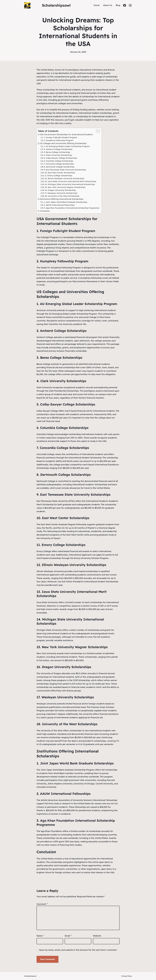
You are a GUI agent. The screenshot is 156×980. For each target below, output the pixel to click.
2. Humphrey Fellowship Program (59, 140)
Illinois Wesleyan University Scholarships (74, 565)
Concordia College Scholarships (64, 448)
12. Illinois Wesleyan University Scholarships (64, 178)
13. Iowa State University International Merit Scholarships (70, 181)
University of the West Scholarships (70, 724)
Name (40, 936)
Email (68, 936)
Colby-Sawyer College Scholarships (68, 404)
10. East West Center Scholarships (60, 173)
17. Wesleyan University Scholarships (61, 193)
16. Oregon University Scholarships (60, 190)
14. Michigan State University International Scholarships (70, 184)
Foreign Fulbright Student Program (68, 231)
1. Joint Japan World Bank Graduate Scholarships (65, 202)
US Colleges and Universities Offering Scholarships (63, 143)
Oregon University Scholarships (67, 667)
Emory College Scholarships (64, 545)
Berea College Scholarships (61, 358)
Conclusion (45, 211)
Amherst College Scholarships (63, 331)
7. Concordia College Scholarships (59, 164)
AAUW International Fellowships (65, 794)
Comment (42, 904)
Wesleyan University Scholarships (68, 697)
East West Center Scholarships (66, 518)
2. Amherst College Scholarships (58, 149)
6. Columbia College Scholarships (59, 161)
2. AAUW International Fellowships (59, 205)
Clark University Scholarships (63, 381)
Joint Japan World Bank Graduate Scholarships (77, 763)
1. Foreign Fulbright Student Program (60, 137)
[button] (97, 131)
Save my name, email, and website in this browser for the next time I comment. (78, 950)
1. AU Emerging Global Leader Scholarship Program (67, 146)
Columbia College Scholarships (64, 428)
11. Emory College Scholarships (58, 176)
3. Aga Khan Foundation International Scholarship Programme (72, 208)
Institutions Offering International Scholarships (61, 199)
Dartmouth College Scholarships (65, 475)
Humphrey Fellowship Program (64, 261)
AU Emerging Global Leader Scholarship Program (79, 304)
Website (97, 936)
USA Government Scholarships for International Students (66, 134)
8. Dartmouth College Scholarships (59, 167)
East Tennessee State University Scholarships (75, 494)
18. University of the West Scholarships (62, 196)
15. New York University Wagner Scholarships (65, 187)
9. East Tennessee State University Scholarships (65, 170)
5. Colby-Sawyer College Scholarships (60, 158)
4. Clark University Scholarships (58, 155)
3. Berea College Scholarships (57, 152)
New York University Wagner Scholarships (75, 647)
